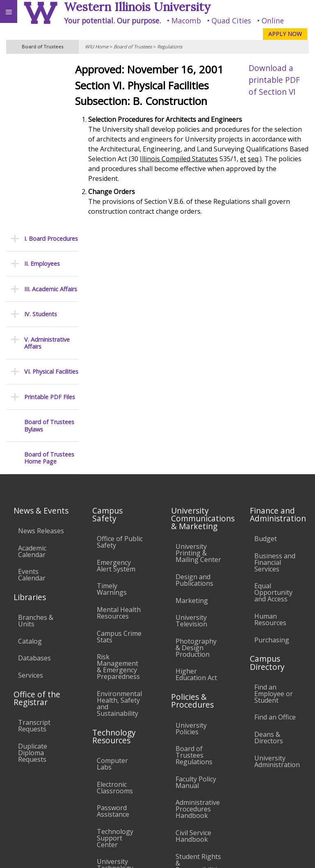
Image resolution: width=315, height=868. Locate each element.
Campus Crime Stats (119, 467)
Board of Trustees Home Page (49, 289)
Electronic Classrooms (115, 618)
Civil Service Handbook (193, 667)
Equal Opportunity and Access (273, 423)
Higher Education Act (196, 505)
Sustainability (122, 795)
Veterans (167, 795)
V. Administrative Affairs (47, 174)
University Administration (277, 592)
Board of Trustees (133, 47)
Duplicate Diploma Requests (33, 583)
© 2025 (140, 854)
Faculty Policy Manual (196, 613)
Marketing (192, 431)
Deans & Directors (269, 568)
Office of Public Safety (120, 372)
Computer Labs (112, 594)
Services (31, 506)
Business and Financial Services (275, 393)
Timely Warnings (112, 420)
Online (273, 21)
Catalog (30, 472)
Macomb (186, 21)
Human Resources (270, 450)
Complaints (193, 717)
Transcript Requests (34, 556)
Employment (71, 795)
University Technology (115, 696)
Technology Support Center (115, 669)
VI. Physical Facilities (51, 202)
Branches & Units (36, 451)
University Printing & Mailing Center (198, 384)
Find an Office (275, 548)
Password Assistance (113, 642)
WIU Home (97, 47)
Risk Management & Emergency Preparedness (118, 497)
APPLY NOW (285, 34)
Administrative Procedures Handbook (198, 640)
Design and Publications (194, 411)
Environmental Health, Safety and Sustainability (119, 534)
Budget (266, 369)
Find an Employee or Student (274, 524)
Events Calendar (32, 405)
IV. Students (41, 145)
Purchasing (272, 471)
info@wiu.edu (242, 837)
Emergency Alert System (116, 396)
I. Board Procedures (51, 69)
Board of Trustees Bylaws (49, 257)
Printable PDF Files (50, 227)
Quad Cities (231, 21)
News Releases (41, 361)
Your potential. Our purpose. (112, 21)
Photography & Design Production (196, 478)
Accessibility (24, 795)
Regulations (170, 47)
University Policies (191, 559)
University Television (191, 451)
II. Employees (42, 95)
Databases (34, 489)
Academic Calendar (32, 382)
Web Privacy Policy (293, 854)
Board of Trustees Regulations (194, 586)
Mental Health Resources (119, 443)
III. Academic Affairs (51, 120)
